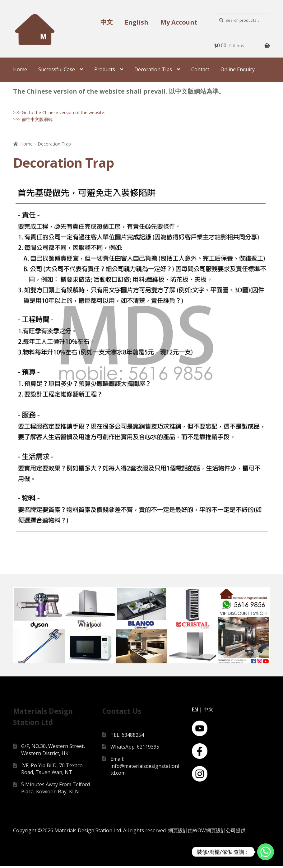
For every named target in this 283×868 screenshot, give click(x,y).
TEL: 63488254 (127, 736)
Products (105, 69)
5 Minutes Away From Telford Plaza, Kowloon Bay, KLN (56, 789)
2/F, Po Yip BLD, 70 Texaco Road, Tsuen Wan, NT (52, 771)
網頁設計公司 (221, 832)
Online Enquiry (238, 69)
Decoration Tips (153, 69)
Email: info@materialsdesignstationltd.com (145, 767)
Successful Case (57, 69)
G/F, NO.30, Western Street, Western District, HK (53, 751)
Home (20, 69)
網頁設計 (178, 832)
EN (195, 711)
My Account (179, 22)
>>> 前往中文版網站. (33, 119)
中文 (106, 22)
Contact (200, 69)
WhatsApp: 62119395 (135, 748)
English (137, 22)
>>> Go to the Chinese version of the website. (59, 112)
